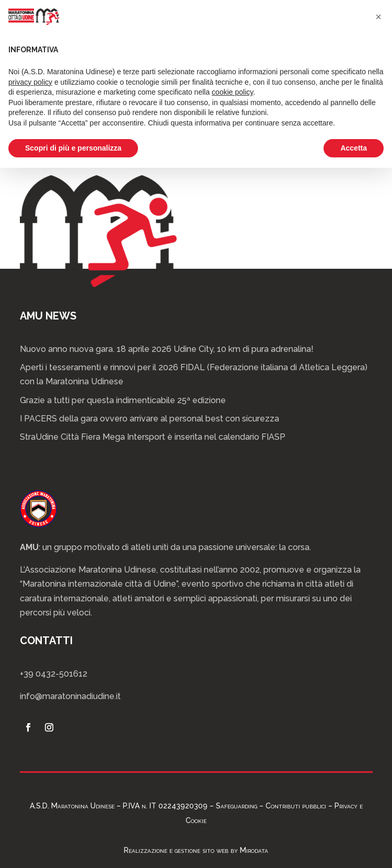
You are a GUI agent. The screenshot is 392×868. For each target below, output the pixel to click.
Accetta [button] (354, 148)
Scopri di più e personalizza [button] (73, 148)
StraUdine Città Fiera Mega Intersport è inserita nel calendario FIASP (153, 437)
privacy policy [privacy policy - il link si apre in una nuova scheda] (30, 82)
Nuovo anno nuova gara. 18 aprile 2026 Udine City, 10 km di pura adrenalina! (167, 349)
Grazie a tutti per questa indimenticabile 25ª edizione (123, 400)
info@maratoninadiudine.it (70, 696)
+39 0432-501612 (54, 674)
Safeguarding (237, 806)
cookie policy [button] (232, 92)
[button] (378, 17)
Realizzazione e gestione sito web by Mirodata (196, 850)
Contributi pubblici (296, 806)
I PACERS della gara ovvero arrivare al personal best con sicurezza (149, 419)
